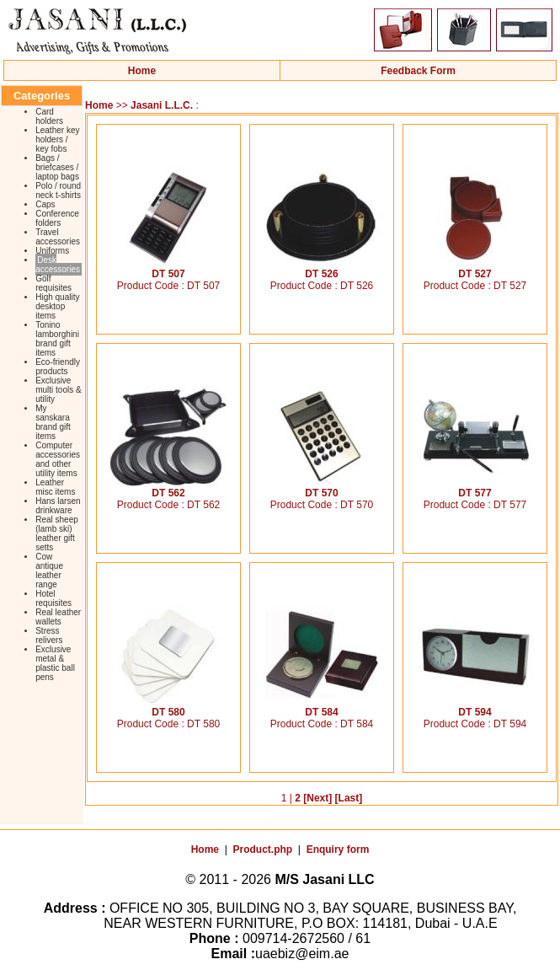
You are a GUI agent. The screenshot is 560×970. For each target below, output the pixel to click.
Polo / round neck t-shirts (58, 190)
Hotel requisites (53, 598)
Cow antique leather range (49, 571)
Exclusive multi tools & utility (58, 390)
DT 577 (475, 488)
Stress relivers (49, 635)
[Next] (317, 798)
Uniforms (52, 251)
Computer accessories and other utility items (58, 459)
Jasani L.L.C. (162, 105)
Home (142, 71)
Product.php (263, 849)
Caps (45, 204)
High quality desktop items (57, 306)
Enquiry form (338, 849)
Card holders (49, 116)
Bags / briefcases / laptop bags (57, 167)
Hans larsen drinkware (58, 506)
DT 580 (168, 707)
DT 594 (475, 707)
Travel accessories (58, 237)
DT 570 (322, 488)
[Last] (349, 798)
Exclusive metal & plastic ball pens (55, 663)
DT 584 (322, 707)
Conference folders (57, 218)
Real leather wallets (58, 617)
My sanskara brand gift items (53, 422)
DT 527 (475, 269)
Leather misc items (55, 487)
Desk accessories (58, 265)
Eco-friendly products (58, 367)
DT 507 (168, 269)
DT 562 (168, 488)
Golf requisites (53, 283)
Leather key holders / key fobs (57, 139)
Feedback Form (418, 71)
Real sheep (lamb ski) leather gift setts (57, 533)
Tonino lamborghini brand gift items (57, 339)
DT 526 (322, 269)
